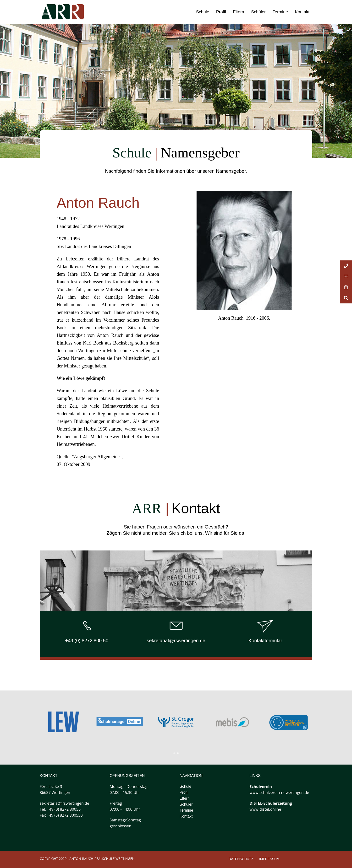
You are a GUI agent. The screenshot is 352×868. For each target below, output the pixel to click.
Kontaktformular (265, 641)
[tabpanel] (232, 722)
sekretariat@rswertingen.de (176, 641)
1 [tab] (174, 753)
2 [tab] (178, 753)
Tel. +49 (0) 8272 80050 (60, 809)
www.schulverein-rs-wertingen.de (279, 793)
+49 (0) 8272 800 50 (87, 641)
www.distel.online (265, 809)
